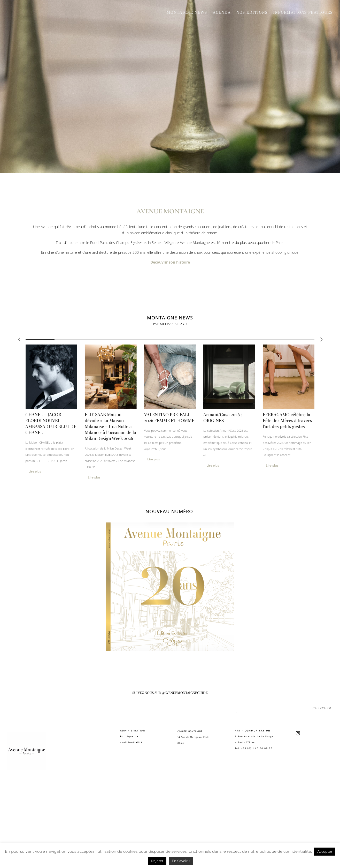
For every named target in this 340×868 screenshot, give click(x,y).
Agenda (222, 12)
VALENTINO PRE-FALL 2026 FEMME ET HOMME (169, 503)
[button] (321, 425)
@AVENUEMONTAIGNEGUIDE (185, 778)
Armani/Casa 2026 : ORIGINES (223, 503)
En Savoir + (181, 861)
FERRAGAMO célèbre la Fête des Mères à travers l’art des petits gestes (287, 506)
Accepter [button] (325, 851)
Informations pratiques (303, 12)
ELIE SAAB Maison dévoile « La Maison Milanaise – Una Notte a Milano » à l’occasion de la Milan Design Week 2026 (110, 512)
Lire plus (272, 551)
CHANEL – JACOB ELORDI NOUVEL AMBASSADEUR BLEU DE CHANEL (51, 509)
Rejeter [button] (157, 861)
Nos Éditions (252, 12)
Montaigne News (187, 12)
